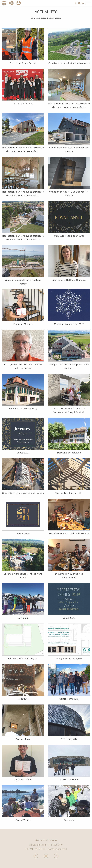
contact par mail (57, 849)
